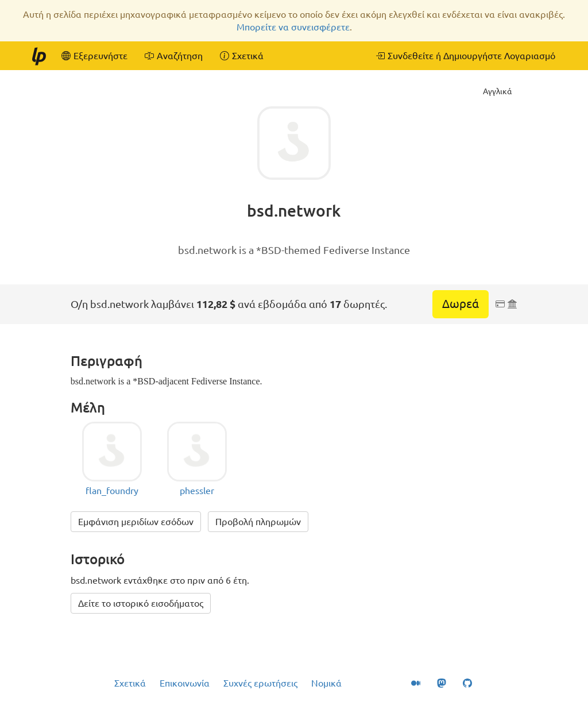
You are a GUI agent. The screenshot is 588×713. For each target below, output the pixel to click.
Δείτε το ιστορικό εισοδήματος (141, 603)
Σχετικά (130, 683)
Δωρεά (461, 304)
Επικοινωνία (185, 683)
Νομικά (326, 683)
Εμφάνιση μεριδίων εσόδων (136, 522)
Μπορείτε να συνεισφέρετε (293, 27)
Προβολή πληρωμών (258, 522)
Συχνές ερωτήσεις (260, 683)
